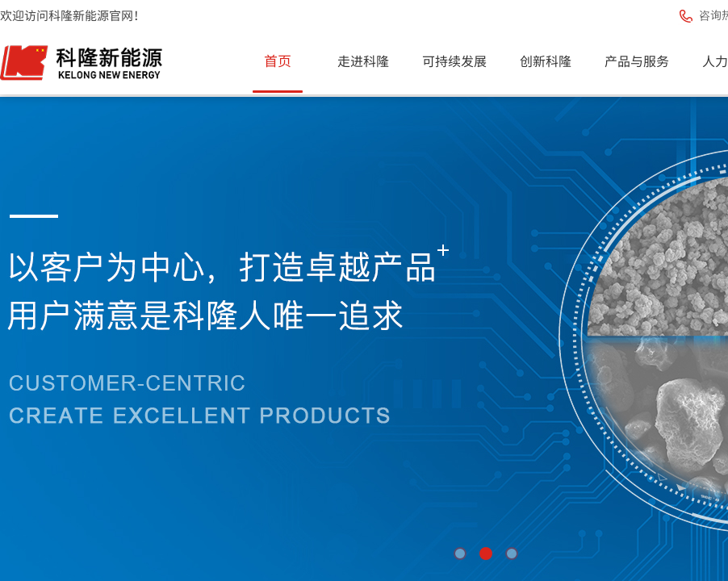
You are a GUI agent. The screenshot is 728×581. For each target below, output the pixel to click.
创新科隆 (546, 61)
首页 (278, 60)
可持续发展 (454, 61)
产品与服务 (637, 61)
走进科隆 (363, 61)
